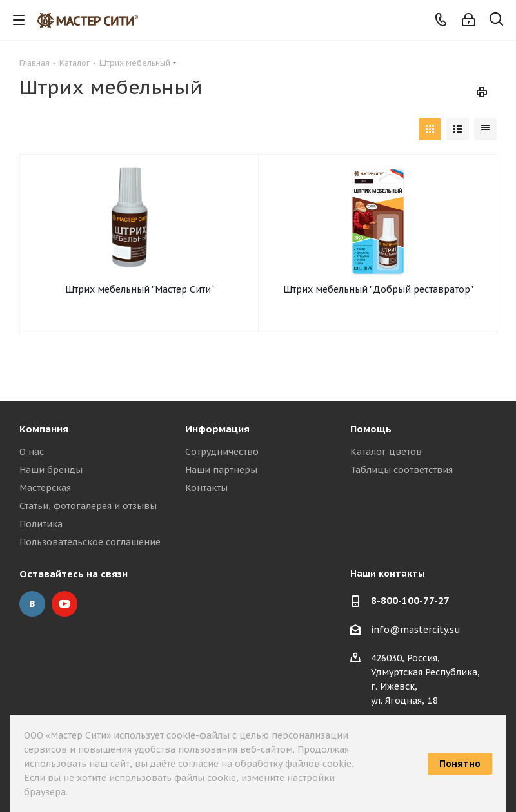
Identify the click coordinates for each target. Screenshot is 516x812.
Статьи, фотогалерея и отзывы (88, 506)
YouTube (64, 604)
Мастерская (45, 488)
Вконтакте (32, 604)
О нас (32, 452)
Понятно (460, 764)
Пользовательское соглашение (90, 542)
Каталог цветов (386, 452)
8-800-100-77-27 (410, 600)
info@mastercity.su (416, 630)
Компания (44, 429)
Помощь (371, 429)
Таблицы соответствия (402, 470)
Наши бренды (51, 470)
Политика (41, 524)
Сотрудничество (222, 452)
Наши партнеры (221, 470)
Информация (217, 429)
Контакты (206, 488)
